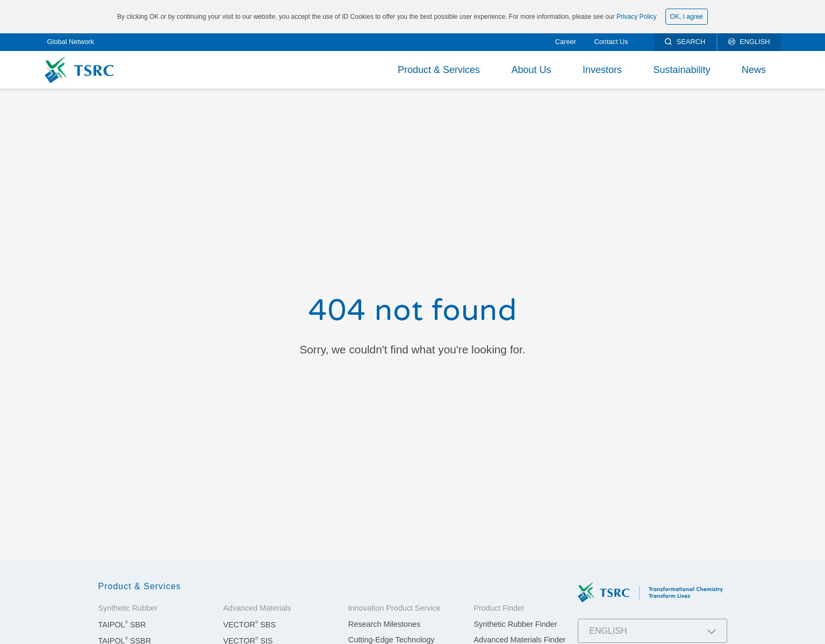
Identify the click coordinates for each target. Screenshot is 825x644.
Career (566, 42)
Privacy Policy (637, 17)
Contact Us (611, 42)
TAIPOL (122, 625)
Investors (602, 70)
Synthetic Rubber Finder (515, 624)
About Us (531, 70)
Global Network (71, 42)
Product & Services (439, 70)
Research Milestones (384, 624)
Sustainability (681, 70)
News (754, 70)
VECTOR (249, 625)
